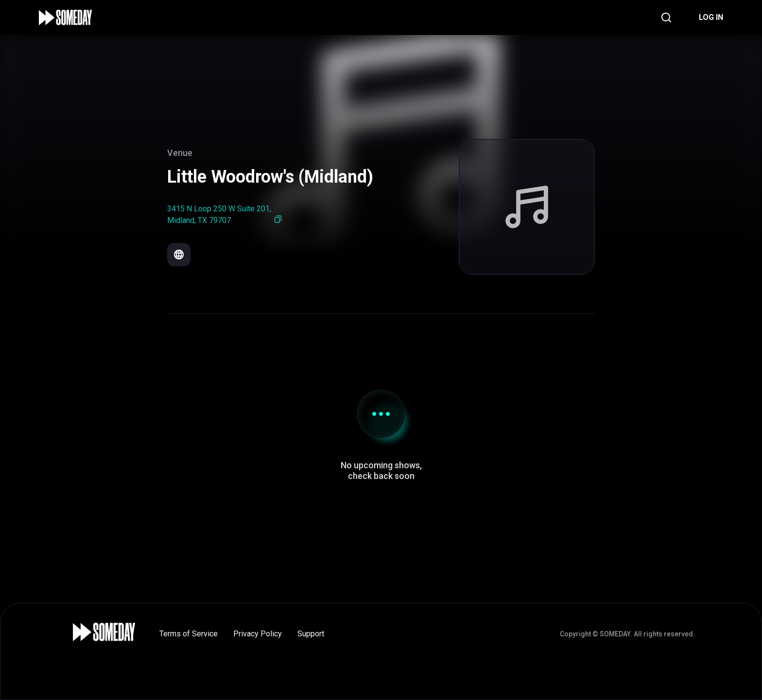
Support (311, 634)
